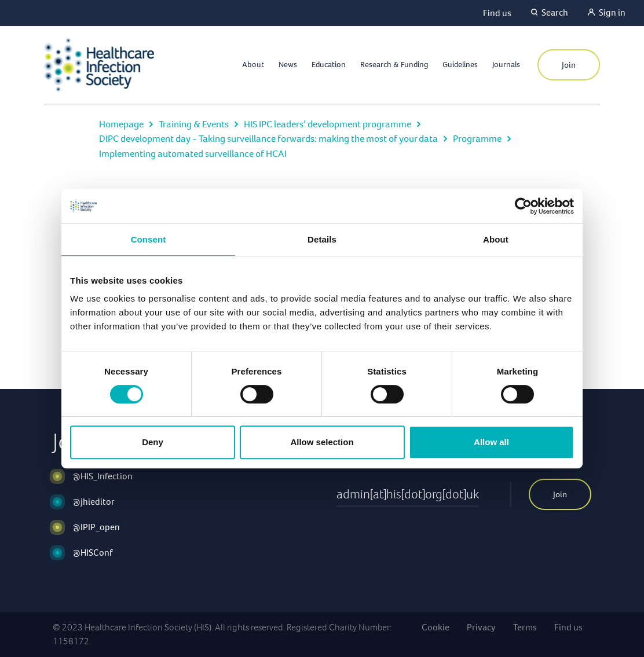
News (288, 65)
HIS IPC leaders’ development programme (328, 124)
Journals (506, 65)
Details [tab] (322, 239)
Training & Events (194, 124)
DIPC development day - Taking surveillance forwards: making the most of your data (268, 139)
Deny (153, 442)
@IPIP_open (96, 527)
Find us (497, 13)
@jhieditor (94, 502)
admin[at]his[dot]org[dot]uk (408, 494)
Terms (525, 627)
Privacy (481, 627)
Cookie (436, 627)
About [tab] (496, 239)
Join (569, 65)
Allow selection (322, 442)
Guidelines (460, 65)
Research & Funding (394, 65)
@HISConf (93, 553)
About (253, 65)
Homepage (121, 124)
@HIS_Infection (103, 476)
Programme (477, 139)
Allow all (491, 442)
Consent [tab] (149, 239)
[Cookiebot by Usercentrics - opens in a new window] (523, 206)
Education (329, 65)
